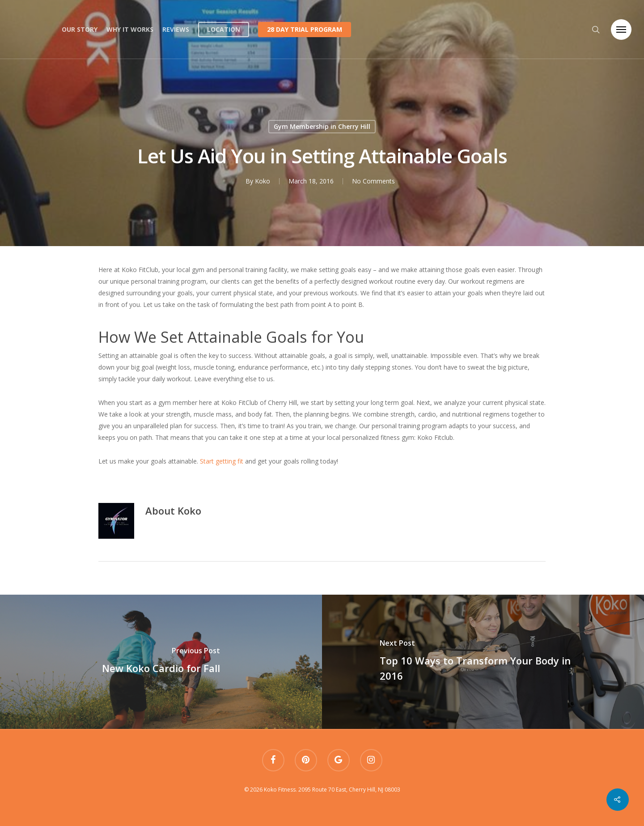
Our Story (80, 29)
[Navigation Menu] (621, 30)
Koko (262, 181)
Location (224, 29)
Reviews (176, 29)
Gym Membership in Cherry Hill (322, 126)
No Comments (373, 181)
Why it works (130, 29)
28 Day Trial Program (305, 29)
